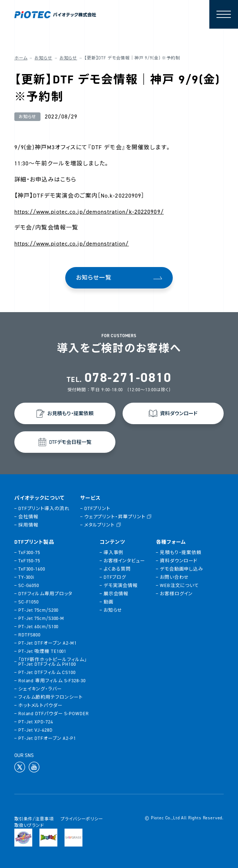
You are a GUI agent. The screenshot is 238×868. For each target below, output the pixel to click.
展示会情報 (116, 594)
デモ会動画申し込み (182, 569)
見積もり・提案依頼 (181, 552)
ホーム (21, 58)
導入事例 (114, 552)
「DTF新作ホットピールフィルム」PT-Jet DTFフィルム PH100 (53, 662)
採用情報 (28, 525)
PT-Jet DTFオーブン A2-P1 (47, 738)
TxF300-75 (29, 552)
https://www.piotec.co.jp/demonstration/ (72, 244)
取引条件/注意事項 (34, 819)
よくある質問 (117, 569)
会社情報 (28, 517)
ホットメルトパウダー (41, 705)
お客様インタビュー (124, 561)
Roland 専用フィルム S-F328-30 (52, 681)
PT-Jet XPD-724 (36, 722)
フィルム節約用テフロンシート (51, 697)
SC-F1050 (28, 602)
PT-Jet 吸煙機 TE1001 (42, 651)
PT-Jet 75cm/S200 (39, 610)
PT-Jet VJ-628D (35, 730)
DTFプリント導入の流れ (44, 508)
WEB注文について (179, 585)
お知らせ (43, 58)
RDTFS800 (29, 635)
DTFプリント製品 (34, 542)
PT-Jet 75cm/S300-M (41, 618)
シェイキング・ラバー (40, 689)
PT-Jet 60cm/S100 (39, 627)
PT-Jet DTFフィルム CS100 (47, 672)
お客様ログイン (176, 594)
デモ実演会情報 (121, 585)
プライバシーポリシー (82, 819)
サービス (91, 498)
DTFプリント (97, 508)
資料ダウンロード (179, 561)
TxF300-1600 (32, 569)
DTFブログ (115, 577)
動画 (109, 602)
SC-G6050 (29, 585)
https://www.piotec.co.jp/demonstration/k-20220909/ (89, 212)
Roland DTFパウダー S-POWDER (54, 714)
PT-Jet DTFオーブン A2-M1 (47, 643)
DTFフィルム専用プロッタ (45, 594)
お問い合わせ (174, 577)
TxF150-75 (29, 561)
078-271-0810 (128, 378)
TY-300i (26, 577)
